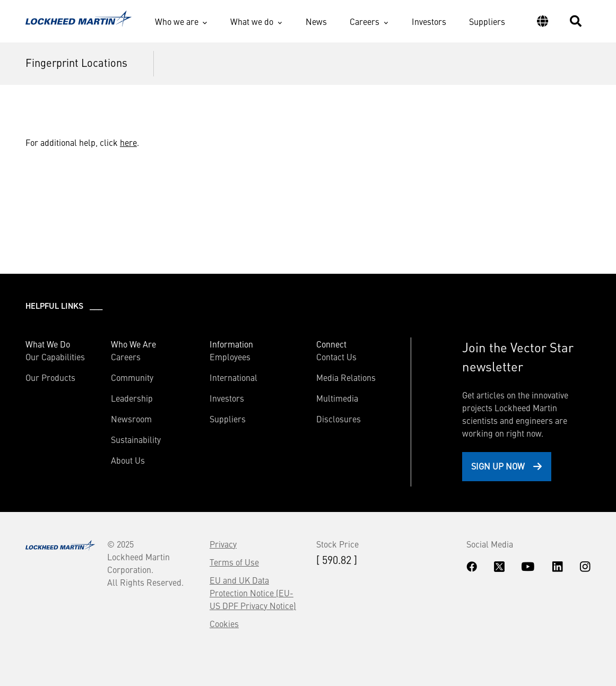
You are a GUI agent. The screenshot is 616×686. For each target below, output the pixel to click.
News (316, 21)
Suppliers (487, 21)
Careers (365, 21)
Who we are (177, 21)
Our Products (50, 377)
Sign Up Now (498, 466)
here (128, 142)
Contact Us (336, 357)
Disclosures (339, 419)
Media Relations (346, 377)
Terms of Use (234, 562)
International (233, 377)
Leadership (132, 398)
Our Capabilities (55, 357)
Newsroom (131, 419)
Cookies (224, 623)
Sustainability (136, 439)
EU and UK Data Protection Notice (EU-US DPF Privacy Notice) (253, 593)
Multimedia (337, 398)
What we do (252, 21)
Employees (230, 357)
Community (132, 377)
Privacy (223, 544)
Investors (429, 21)
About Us (128, 460)
